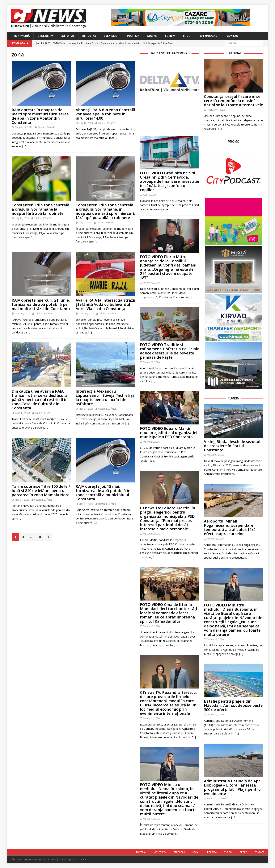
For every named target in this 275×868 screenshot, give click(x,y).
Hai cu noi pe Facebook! (170, 53)
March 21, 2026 (151, 442)
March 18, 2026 (215, 539)
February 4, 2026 (216, 110)
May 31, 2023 (86, 409)
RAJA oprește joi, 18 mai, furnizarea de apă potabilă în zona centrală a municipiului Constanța (103, 493)
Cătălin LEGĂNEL (47, 127)
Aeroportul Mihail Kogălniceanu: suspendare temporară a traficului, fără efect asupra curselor (230, 527)
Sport (188, 36)
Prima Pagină (20, 36)
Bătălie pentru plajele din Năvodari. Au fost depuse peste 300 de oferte (233, 705)
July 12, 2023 (86, 123)
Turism (170, 36)
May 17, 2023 (86, 504)
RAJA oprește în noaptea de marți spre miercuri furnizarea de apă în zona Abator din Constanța (40, 116)
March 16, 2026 (151, 626)
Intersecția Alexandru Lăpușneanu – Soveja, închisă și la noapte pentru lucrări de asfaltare (105, 397)
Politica (133, 36)
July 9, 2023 (85, 223)
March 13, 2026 (151, 819)
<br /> (170, 113)
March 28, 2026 (215, 455)
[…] (24, 146)
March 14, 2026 (151, 718)
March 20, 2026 (151, 534)
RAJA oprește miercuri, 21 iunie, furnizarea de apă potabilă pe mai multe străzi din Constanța (41, 304)
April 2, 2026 (150, 195)
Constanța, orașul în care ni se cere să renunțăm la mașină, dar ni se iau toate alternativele (233, 101)
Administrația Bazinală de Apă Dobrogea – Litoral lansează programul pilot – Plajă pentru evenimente (232, 787)
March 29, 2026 (151, 362)
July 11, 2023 (22, 218)
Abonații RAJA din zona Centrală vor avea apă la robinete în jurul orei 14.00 (105, 114)
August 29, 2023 (24, 127)
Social (152, 36)
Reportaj (89, 36)
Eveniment (112, 36)
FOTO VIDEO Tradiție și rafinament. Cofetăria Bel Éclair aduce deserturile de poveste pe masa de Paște (169, 351)
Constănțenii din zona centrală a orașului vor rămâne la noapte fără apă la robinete (40, 209)
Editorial (68, 36)
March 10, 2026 (215, 715)
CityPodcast (209, 36)
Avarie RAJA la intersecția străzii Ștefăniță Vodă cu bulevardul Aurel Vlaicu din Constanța (105, 304)
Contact (233, 36)
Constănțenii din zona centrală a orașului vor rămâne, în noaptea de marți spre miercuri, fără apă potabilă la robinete (105, 211)
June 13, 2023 (22, 413)
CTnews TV (45, 36)
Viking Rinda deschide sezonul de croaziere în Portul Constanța (232, 446)
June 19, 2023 (22, 314)
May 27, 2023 (22, 500)
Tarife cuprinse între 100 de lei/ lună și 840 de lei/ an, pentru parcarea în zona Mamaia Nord (41, 491)
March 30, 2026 (151, 283)
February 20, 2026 (217, 798)
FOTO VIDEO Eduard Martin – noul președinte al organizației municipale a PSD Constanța (169, 433)
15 (40, 537)
